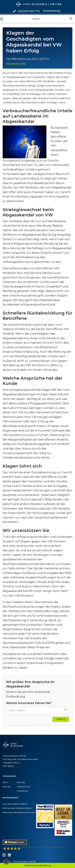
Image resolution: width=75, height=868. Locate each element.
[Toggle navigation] (33, 19)
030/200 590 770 (26, 11)
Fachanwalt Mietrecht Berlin (17, 808)
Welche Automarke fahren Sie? (29, 703)
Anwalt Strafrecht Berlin (15, 804)
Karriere (7, 787)
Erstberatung (52, 11)
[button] (6, 862)
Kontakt (21, 782)
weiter (61, 719)
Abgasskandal (16, 64)
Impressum (23, 791)
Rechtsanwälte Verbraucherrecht (19, 812)
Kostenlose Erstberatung (37, 865)
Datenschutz (24, 787)
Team (5, 782)
